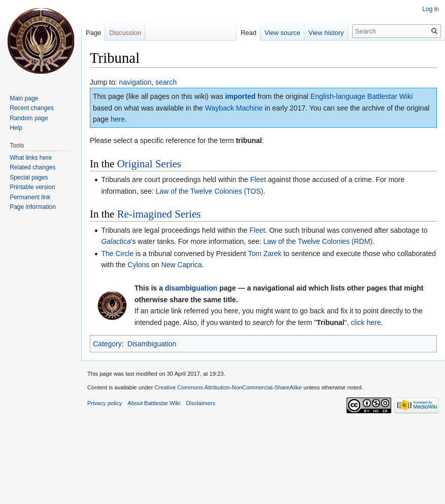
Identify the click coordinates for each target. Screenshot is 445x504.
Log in (431, 9)
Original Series (149, 164)
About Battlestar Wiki (154, 403)
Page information (33, 207)
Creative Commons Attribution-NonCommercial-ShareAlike (228, 387)
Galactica (116, 241)
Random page (29, 118)
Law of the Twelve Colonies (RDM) (318, 241)
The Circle (117, 254)
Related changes (32, 167)
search (166, 82)
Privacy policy (105, 403)
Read (245, 33)
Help (16, 128)
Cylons (139, 265)
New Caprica (182, 265)
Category (107, 344)
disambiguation (191, 288)
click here (366, 322)
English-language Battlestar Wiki (362, 96)
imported (241, 96)
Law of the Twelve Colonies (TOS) (210, 191)
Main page (24, 98)
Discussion (125, 33)
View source (280, 33)
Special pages (29, 177)
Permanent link (30, 197)
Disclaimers (201, 403)
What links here (31, 158)
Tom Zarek (265, 254)
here (118, 119)
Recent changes (32, 108)
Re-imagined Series (159, 214)
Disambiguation (152, 344)
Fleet (258, 179)
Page (93, 33)
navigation (135, 82)
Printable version (32, 187)
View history (323, 33)
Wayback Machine (234, 108)
